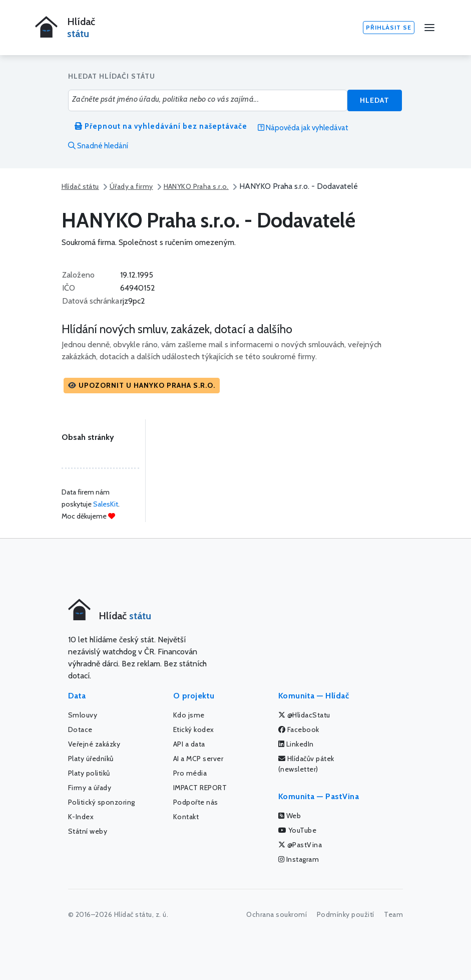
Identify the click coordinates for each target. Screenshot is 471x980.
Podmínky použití (346, 914)
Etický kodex (194, 729)
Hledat (375, 100)
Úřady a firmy (131, 186)
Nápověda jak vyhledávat (303, 128)
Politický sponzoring (102, 802)
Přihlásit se (389, 27)
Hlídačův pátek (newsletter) (306, 764)
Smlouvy (83, 715)
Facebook (299, 729)
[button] (142, 386)
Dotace (80, 729)
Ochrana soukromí (277, 914)
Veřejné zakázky (94, 744)
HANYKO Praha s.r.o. (196, 186)
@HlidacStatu (304, 715)
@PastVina (300, 845)
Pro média (190, 773)
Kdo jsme (189, 715)
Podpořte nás (196, 802)
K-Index (81, 817)
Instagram (299, 859)
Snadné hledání (98, 146)
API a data (189, 744)
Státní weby (88, 831)
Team (393, 914)
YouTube (298, 830)
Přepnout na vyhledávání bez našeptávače (161, 126)
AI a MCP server (198, 759)
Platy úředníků (91, 759)
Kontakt (186, 817)
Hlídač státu (80, 186)
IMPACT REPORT (200, 788)
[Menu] (429, 28)
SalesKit (106, 504)
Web (290, 816)
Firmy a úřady (90, 788)
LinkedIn (296, 744)
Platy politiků (89, 773)
